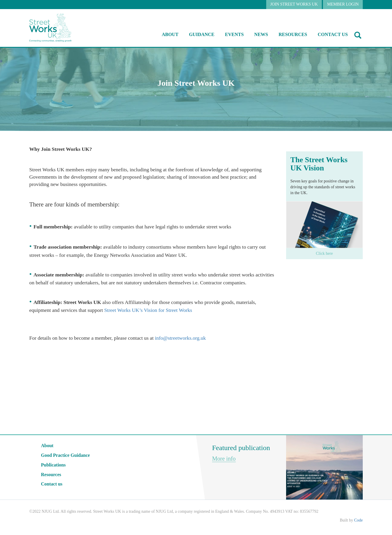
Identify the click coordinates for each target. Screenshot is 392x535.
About (170, 34)
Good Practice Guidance (65, 455)
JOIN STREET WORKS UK (294, 4)
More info (224, 459)
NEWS (261, 34)
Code (358, 520)
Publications (53, 465)
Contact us (333, 34)
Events (234, 34)
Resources (51, 475)
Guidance (202, 34)
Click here (324, 253)
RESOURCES (293, 34)
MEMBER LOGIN (343, 4)
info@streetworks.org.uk (180, 338)
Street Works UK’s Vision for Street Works (148, 310)
